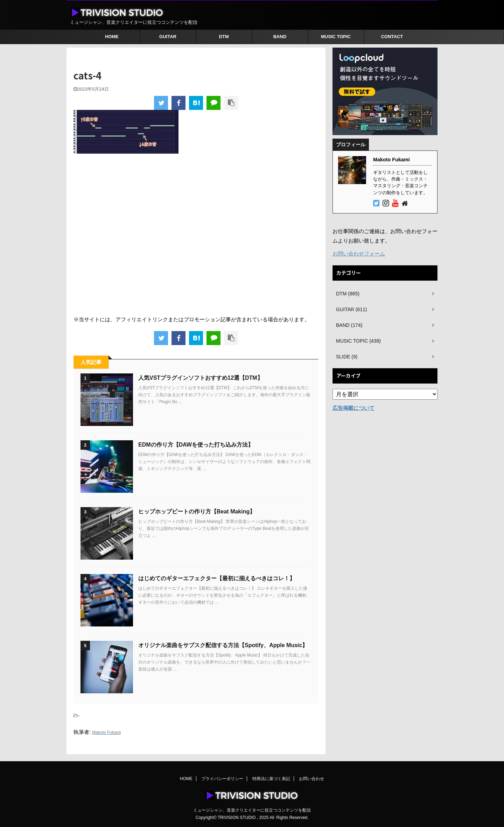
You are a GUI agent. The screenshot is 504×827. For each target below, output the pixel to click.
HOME (112, 37)
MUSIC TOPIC (336, 37)
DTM (224, 37)
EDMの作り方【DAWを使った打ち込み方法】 (196, 445)
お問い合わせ (311, 779)
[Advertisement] (196, 234)
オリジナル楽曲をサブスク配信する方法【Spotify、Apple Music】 (223, 645)
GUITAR (168, 37)
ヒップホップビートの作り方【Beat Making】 (197, 511)
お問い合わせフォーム (359, 254)
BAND (280, 37)
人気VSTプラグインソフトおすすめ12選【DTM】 (201, 378)
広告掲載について (353, 408)
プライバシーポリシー (222, 779)
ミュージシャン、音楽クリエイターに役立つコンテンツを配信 (252, 810)
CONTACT (392, 37)
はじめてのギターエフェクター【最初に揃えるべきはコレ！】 (217, 578)
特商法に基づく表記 (271, 779)
